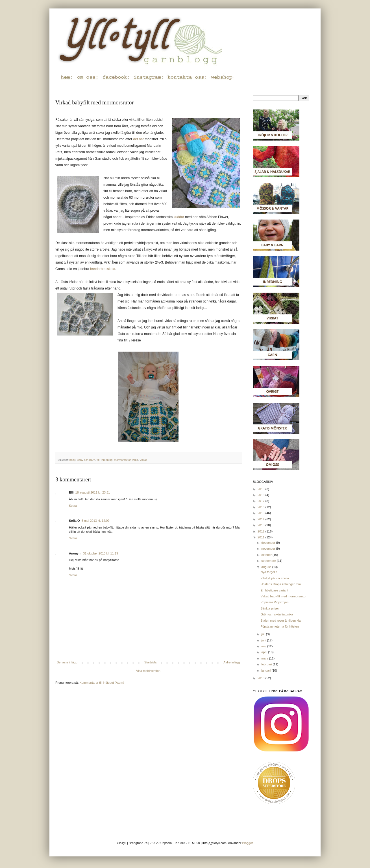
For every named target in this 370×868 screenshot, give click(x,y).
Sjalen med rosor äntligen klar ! (282, 621)
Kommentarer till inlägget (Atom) (102, 683)
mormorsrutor (122, 460)
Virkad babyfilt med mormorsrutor (283, 596)
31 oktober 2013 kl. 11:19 (101, 553)
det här (139, 139)
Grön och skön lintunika (277, 614)
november (269, 549)
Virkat (143, 460)
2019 (262, 489)
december (269, 543)
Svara (73, 506)
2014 (262, 519)
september (269, 561)
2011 (262, 537)
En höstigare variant (274, 590)
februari (267, 664)
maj (264, 646)
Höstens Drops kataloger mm (280, 584)
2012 (262, 531)
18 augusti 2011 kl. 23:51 (93, 492)
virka (135, 460)
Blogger (248, 843)
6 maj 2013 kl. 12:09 (96, 521)
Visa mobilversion (148, 671)
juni (264, 640)
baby (72, 460)
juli (264, 634)
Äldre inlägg (232, 662)
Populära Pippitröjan (274, 602)
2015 (262, 513)
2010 (262, 678)
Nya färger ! (268, 572)
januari (266, 670)
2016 (262, 507)
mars (265, 658)
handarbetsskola (103, 269)
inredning (107, 460)
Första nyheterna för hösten (279, 626)
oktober (267, 555)
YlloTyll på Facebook (275, 578)
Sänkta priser (270, 608)
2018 (262, 495)
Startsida (150, 662)
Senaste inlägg (67, 662)
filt (98, 460)
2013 (262, 525)
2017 (262, 501)
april (265, 652)
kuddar (179, 217)
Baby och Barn (86, 460)
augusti (267, 567)
